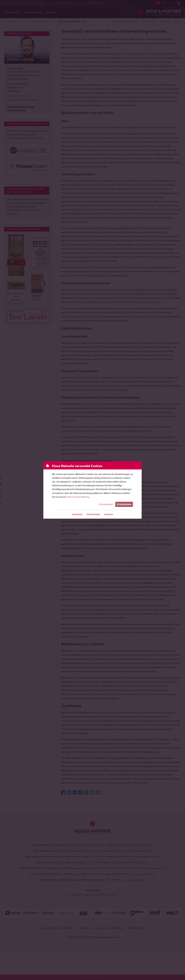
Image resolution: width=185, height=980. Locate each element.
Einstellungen (106, 504)
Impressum (108, 514)
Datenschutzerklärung (78, 497)
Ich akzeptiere (124, 504)
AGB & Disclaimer (93, 514)
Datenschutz (77, 514)
